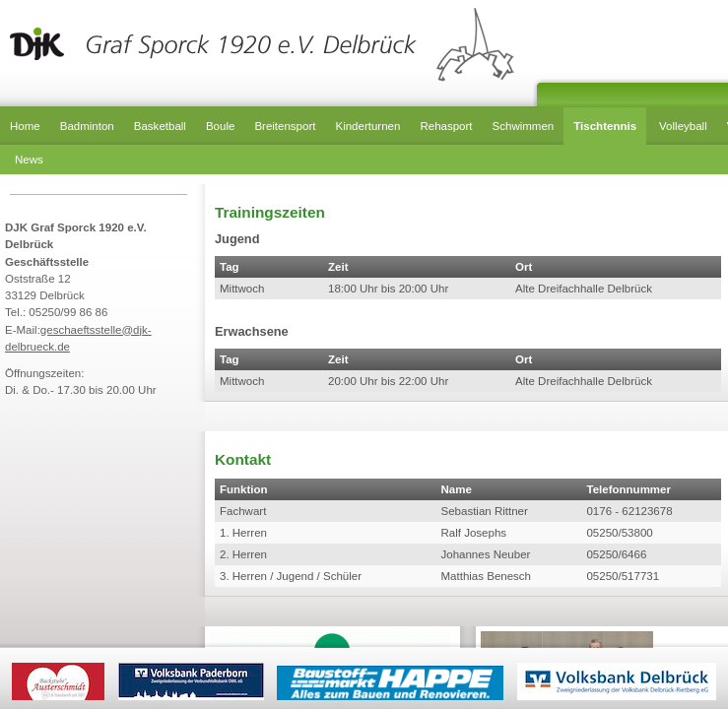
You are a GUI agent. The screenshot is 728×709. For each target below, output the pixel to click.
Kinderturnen (367, 126)
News (29, 160)
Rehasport (446, 126)
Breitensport (285, 126)
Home (25, 126)
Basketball (160, 126)
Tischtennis (605, 126)
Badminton (87, 126)
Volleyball (683, 126)
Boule (220, 126)
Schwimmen (524, 126)
